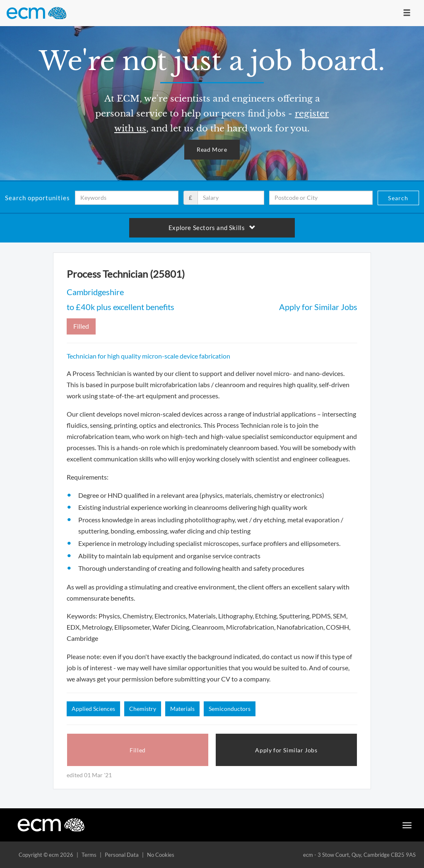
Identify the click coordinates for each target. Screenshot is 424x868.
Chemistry (143, 709)
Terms (89, 855)
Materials (182, 709)
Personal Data (122, 855)
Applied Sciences (93, 709)
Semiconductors (230, 709)
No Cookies (161, 855)
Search (398, 198)
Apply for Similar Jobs (318, 307)
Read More (212, 149)
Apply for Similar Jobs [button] (286, 750)
